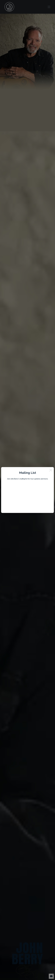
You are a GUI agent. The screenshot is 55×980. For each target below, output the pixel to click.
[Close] (51, 470)
